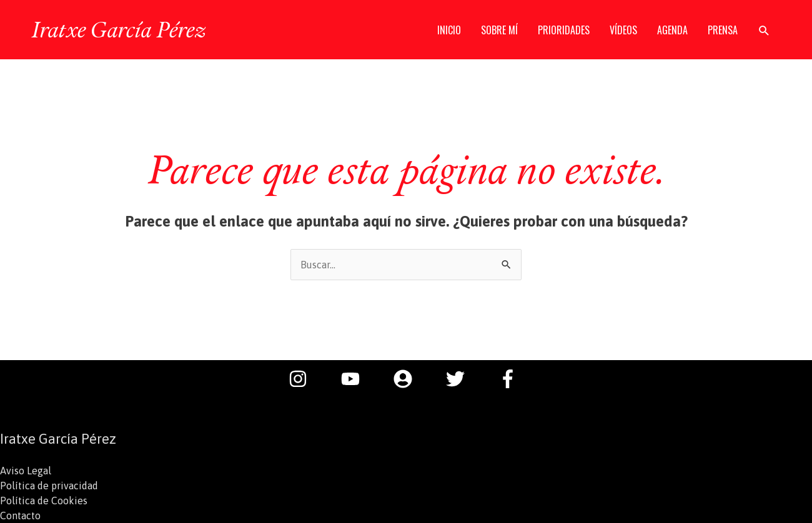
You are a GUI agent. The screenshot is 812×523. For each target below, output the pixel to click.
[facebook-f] (511, 379)
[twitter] (462, 379)
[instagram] (304, 379)
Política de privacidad (49, 486)
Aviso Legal (26, 471)
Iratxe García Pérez (118, 29)
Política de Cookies (44, 501)
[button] (764, 30)
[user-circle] (409, 379)
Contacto (20, 516)
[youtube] (357, 379)
